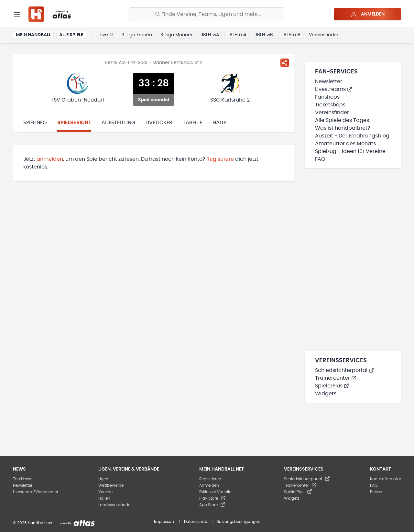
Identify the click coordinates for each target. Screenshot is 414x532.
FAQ (320, 159)
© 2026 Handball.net (33, 523)
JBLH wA (210, 35)
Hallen (104, 498)
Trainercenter (336, 378)
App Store (212, 505)
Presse (376, 492)
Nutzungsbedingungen (238, 522)
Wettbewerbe (111, 485)
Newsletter (329, 81)
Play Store (212, 498)
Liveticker (159, 123)
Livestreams (334, 89)
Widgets (326, 394)
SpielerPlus (332, 386)
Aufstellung (118, 123)
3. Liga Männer (176, 35)
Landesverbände (114, 505)
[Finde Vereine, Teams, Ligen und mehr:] (207, 14)
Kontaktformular (386, 479)
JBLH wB (264, 35)
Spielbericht (74, 123)
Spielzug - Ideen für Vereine (350, 151)
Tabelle (192, 123)
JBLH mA (237, 35)
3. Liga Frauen (137, 35)
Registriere (220, 159)
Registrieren (210, 479)
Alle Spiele (71, 35)
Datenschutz (196, 522)
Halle (220, 123)
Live (106, 35)
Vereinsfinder (324, 35)
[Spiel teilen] (285, 63)
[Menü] (17, 14)
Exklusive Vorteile (215, 492)
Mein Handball (33, 35)
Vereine (105, 492)
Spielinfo (35, 123)
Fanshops (327, 97)
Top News (22, 479)
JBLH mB (291, 35)
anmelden (50, 159)
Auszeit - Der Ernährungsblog (352, 136)
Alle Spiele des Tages (342, 120)
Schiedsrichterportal (344, 370)
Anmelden (368, 14)
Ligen (103, 479)
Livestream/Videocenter (36, 492)
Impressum (165, 522)
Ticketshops (330, 105)
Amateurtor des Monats (345, 144)
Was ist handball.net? (343, 128)
